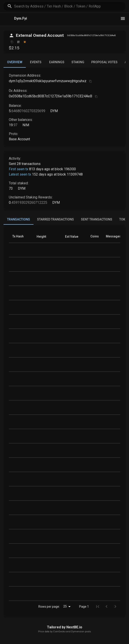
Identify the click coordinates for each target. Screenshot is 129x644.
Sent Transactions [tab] (97, 219)
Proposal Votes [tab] (104, 62)
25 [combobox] (65, 606)
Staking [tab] (78, 62)
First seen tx (19, 169)
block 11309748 (70, 174)
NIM (25, 125)
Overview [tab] (15, 64)
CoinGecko (59, 632)
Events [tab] (36, 62)
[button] (41, 237)
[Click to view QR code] (18, 42)
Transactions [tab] (19, 221)
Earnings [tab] (57, 62)
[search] (70, 6)
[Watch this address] (25, 42)
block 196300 (65, 169)
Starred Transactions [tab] (55, 219)
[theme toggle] (123, 19)
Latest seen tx (20, 174)
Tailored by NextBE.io (65, 627)
